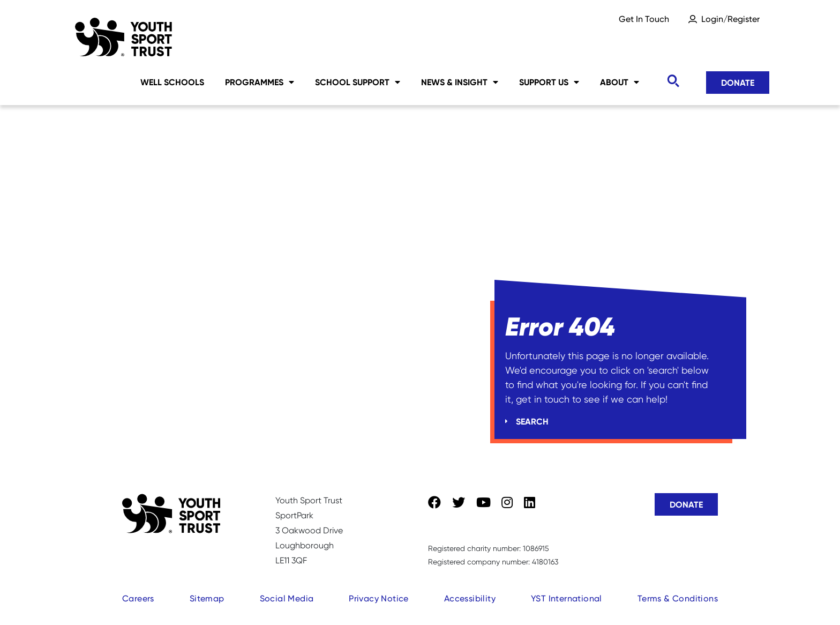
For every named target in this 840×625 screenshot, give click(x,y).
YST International (567, 598)
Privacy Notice (379, 598)
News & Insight (460, 82)
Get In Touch (644, 19)
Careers (138, 598)
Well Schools (172, 82)
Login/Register (730, 19)
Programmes (260, 82)
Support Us (549, 82)
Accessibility (470, 598)
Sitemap (207, 598)
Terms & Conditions (678, 598)
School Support (358, 82)
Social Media (287, 598)
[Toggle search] (673, 81)
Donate (738, 83)
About (620, 82)
